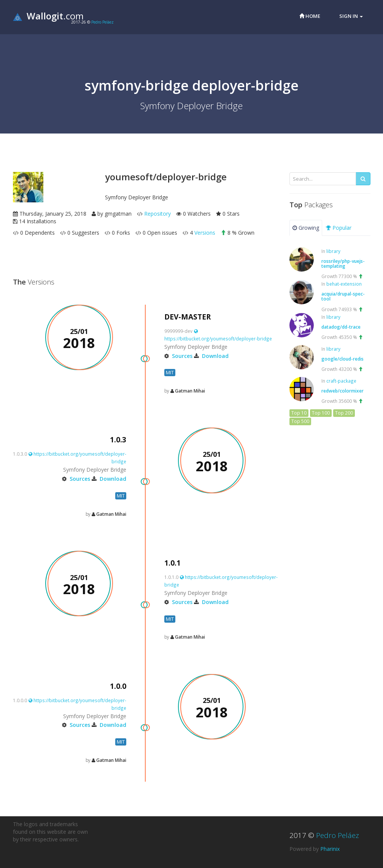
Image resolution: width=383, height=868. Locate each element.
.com (48, 16)
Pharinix (330, 849)
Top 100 (321, 413)
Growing (306, 228)
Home (310, 16)
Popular (339, 228)
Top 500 (300, 421)
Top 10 (299, 413)
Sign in (351, 16)
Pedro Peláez (103, 22)
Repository (157, 214)
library (333, 251)
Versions (205, 233)
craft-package (341, 381)
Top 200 (344, 413)
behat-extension (344, 284)
